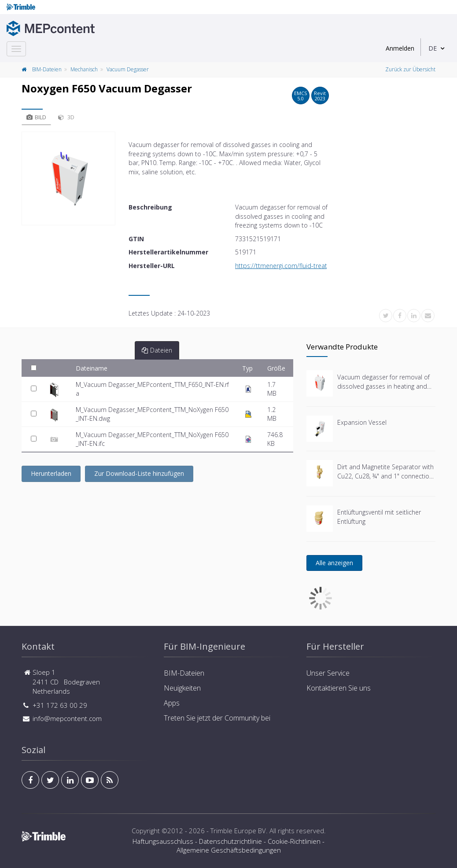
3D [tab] (66, 117)
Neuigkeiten (182, 688)
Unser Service (328, 673)
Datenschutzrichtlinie (230, 841)
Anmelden (400, 48)
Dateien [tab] (157, 350)
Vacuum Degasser (128, 69)
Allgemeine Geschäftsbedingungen (229, 850)
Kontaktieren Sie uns (339, 688)
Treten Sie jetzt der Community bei (217, 718)
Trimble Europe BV (238, 831)
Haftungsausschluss (163, 841)
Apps (172, 703)
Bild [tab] (36, 117)
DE (433, 48)
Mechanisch (84, 69)
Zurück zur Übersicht (410, 69)
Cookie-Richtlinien (294, 841)
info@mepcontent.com (67, 718)
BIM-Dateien (47, 69)
